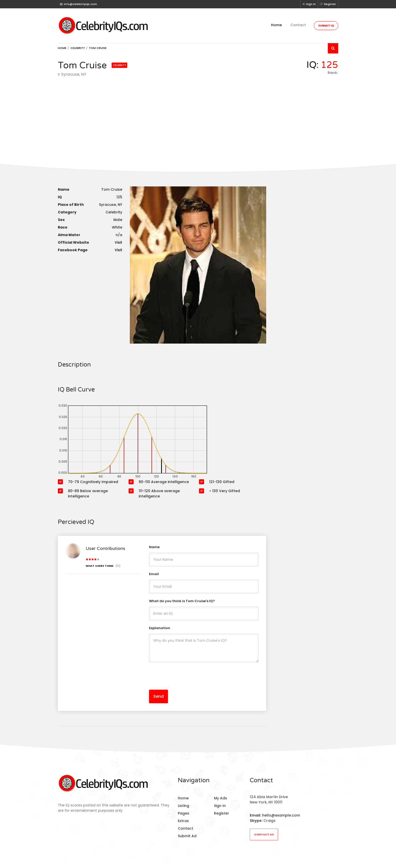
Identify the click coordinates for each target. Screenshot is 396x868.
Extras (183, 821)
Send (158, 696)
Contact (298, 25)
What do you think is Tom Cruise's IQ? (182, 601)
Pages (183, 813)
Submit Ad (187, 836)
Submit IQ (326, 25)
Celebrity (78, 48)
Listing (183, 806)
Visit (118, 242)
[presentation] (187, 676)
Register (328, 4)
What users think (103, 566)
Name (154, 547)
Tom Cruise (98, 48)
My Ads (220, 798)
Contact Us (264, 834)
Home (276, 25)
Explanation (160, 628)
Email (154, 574)
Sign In (309, 4)
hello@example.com (281, 815)
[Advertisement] (198, 116)
